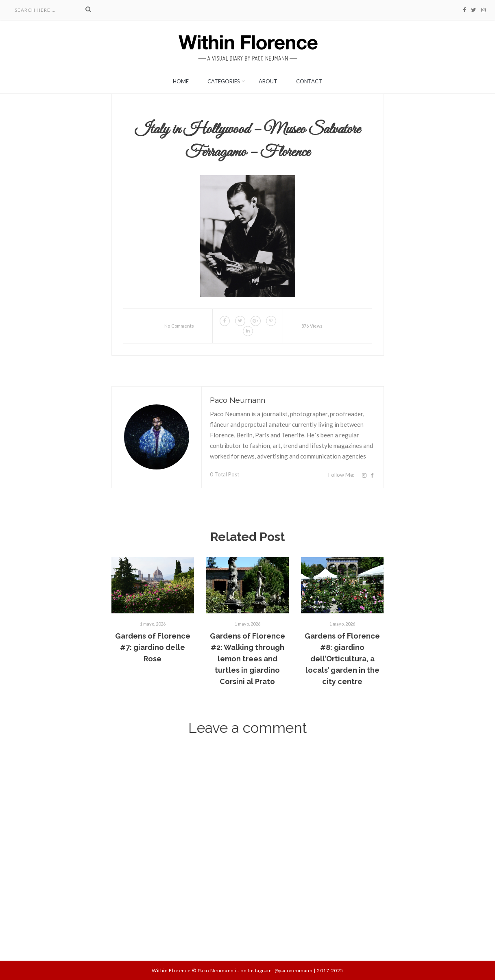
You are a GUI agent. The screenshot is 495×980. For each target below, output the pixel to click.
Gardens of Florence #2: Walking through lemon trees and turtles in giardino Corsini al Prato (247, 659)
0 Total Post (225, 474)
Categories (224, 81)
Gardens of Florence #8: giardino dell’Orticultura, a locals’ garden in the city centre (342, 659)
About (268, 81)
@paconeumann (293, 970)
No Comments (179, 326)
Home (181, 81)
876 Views (312, 326)
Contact (309, 81)
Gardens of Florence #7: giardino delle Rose (153, 647)
